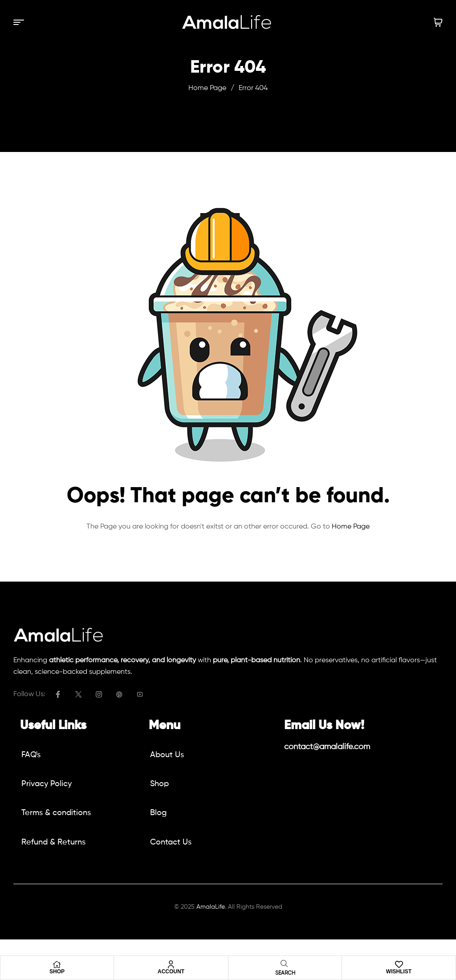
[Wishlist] (399, 964)
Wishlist (399, 972)
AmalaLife (211, 907)
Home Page (207, 88)
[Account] (171, 964)
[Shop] (57, 964)
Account (171, 972)
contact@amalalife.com (327, 747)
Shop (57, 972)
